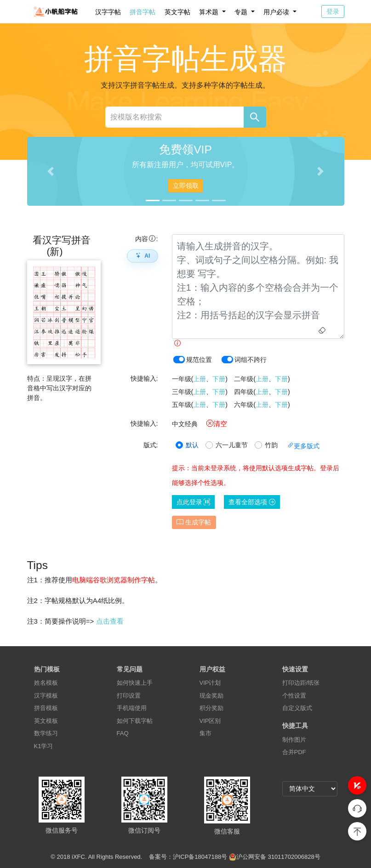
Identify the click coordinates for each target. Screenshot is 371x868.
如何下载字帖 (135, 721)
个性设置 (294, 696)
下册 (219, 379)
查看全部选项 (252, 502)
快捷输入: (144, 378)
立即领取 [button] (186, 186)
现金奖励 (211, 696)
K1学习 (44, 746)
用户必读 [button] (277, 12)
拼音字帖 (143, 12)
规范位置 (199, 360)
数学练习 (46, 733)
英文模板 (46, 721)
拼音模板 (46, 708)
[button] (357, 785)
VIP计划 (210, 683)
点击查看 (110, 621)
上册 (200, 379)
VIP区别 (210, 721)
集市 (205, 733)
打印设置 (129, 696)
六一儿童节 (232, 445)
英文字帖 (177, 12)
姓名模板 (46, 683)
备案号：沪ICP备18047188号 (188, 857)
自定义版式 (297, 708)
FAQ (123, 733)
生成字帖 (194, 522)
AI (142, 256)
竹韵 (271, 445)
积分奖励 (211, 708)
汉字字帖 (108, 12)
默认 (192, 445)
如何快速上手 (135, 683)
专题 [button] (242, 12)
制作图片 (294, 740)
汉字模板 (46, 696)
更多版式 (303, 446)
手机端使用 (132, 708)
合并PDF (294, 752)
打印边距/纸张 (301, 683)
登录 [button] (333, 11)
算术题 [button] (210, 12)
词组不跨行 (251, 360)
